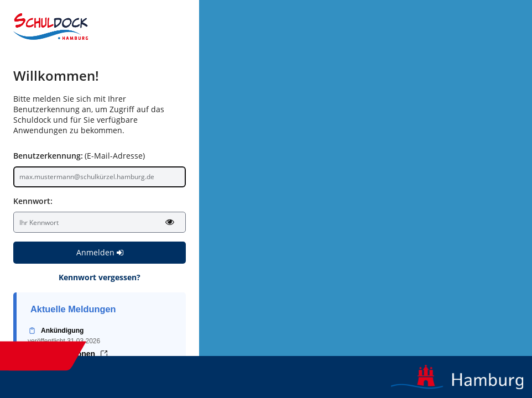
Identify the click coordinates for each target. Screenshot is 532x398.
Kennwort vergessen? (100, 277)
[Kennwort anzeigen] (170, 222)
